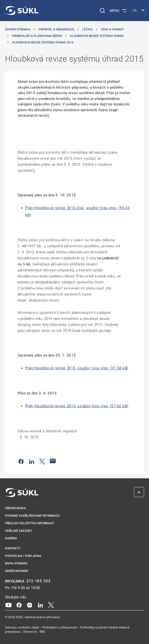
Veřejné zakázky (19, 531)
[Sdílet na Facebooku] (21, 461)
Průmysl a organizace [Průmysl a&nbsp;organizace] (56, 29)
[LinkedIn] (40, 605)
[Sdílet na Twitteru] (42, 461)
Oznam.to (30, 632)
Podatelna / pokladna (23, 556)
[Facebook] (19, 605)
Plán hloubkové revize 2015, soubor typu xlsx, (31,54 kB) (77, 368)
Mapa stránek (16, 563)
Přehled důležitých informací (29, 523)
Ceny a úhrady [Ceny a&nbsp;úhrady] (112, 29)
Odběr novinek (17, 571)
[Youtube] (9, 605)
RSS (42, 632)
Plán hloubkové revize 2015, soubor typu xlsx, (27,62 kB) (77, 406)
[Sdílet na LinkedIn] (32, 461)
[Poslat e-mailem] (53, 461)
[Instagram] (30, 605)
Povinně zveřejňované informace (32, 516)
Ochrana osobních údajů (22, 627)
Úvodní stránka (18, 29)
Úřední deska (15, 508)
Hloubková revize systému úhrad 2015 (43, 42)
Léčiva (87, 29)
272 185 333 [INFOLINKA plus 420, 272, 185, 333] (39, 581)
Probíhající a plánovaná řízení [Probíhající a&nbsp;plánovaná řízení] (37, 36)
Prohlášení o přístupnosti (60, 627)
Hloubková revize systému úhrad (97, 36)
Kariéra (11, 538)
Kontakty (13, 548)
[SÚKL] (22, 11)
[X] (51, 605)
